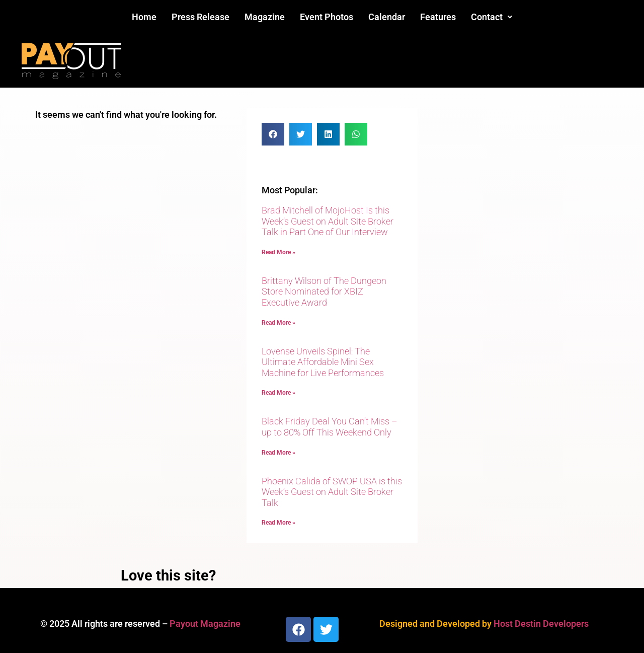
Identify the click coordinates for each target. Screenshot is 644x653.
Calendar (387, 17)
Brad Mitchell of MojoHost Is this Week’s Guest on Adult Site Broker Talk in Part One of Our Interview (328, 221)
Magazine (265, 17)
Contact (492, 17)
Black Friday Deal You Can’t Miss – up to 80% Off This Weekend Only (330, 427)
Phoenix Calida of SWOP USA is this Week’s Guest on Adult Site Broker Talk (332, 492)
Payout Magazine (205, 624)
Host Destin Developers (541, 624)
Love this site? (168, 575)
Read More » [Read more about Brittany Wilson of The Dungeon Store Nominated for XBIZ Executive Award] (278, 323)
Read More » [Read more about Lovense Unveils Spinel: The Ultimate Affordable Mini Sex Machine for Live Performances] (278, 393)
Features (438, 17)
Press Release (200, 17)
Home (144, 17)
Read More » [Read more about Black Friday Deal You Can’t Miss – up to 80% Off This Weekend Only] (278, 453)
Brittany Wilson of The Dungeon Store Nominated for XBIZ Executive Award (324, 292)
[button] (492, 17)
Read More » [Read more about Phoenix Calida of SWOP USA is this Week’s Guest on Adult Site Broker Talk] (278, 523)
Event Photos (327, 17)
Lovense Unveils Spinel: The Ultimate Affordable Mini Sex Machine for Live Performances (323, 362)
